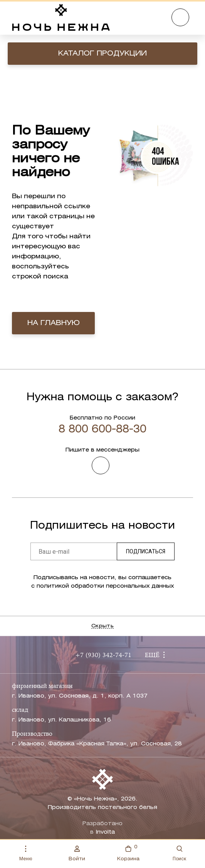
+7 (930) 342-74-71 (103, 656)
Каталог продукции (102, 54)
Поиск (179, 854)
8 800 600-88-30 (102, 430)
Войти (77, 853)
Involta (105, 832)
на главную (54, 323)
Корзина (128, 852)
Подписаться (146, 551)
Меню (26, 854)
